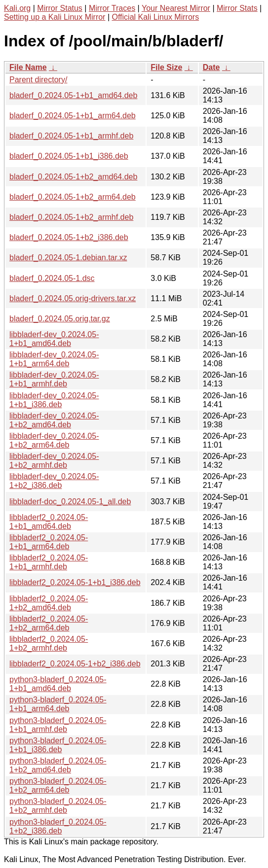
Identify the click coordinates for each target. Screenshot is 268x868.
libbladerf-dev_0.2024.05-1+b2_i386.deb (54, 481)
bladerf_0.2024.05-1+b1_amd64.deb (73, 95)
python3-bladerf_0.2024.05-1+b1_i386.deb (58, 745)
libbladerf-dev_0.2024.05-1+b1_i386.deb (54, 400)
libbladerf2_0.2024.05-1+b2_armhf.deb (49, 643)
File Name (28, 67)
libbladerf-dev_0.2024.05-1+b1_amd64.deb (54, 339)
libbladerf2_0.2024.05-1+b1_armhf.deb (49, 562)
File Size (166, 67)
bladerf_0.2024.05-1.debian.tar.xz (68, 258)
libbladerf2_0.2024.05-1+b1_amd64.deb (49, 522)
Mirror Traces (112, 8)
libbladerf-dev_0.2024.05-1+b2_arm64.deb (54, 440)
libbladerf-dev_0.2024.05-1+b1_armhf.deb (54, 379)
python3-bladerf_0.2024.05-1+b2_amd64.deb (58, 765)
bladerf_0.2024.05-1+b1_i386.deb (69, 156)
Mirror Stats (237, 8)
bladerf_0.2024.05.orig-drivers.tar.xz (73, 298)
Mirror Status (60, 8)
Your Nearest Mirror (176, 8)
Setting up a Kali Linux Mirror (55, 17)
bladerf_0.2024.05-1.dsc (52, 278)
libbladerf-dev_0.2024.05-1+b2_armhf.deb (54, 461)
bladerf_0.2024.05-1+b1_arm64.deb (73, 116)
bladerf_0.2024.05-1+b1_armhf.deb (71, 136)
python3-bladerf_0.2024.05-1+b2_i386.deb (58, 826)
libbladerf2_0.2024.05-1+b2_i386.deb (75, 664)
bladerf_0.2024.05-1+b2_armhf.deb (71, 217)
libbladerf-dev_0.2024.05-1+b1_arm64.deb (54, 359)
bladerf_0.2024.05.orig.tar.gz (60, 319)
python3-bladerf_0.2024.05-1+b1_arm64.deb (58, 704)
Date (211, 67)
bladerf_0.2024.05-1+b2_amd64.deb (73, 177)
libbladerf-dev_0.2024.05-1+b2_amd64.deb (54, 420)
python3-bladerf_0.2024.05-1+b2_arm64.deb (58, 785)
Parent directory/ (38, 80)
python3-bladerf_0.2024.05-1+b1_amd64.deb (58, 684)
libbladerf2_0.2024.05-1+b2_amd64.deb (49, 603)
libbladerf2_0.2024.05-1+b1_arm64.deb (49, 542)
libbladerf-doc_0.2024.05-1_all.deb (70, 502)
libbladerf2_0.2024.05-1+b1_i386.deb (75, 582)
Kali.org (17, 8)
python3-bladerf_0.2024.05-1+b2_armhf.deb (58, 806)
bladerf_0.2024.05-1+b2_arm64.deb (73, 197)
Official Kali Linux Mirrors (155, 17)
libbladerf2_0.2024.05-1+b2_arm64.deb (49, 623)
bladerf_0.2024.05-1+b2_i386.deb (69, 237)
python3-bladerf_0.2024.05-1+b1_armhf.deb (58, 725)
